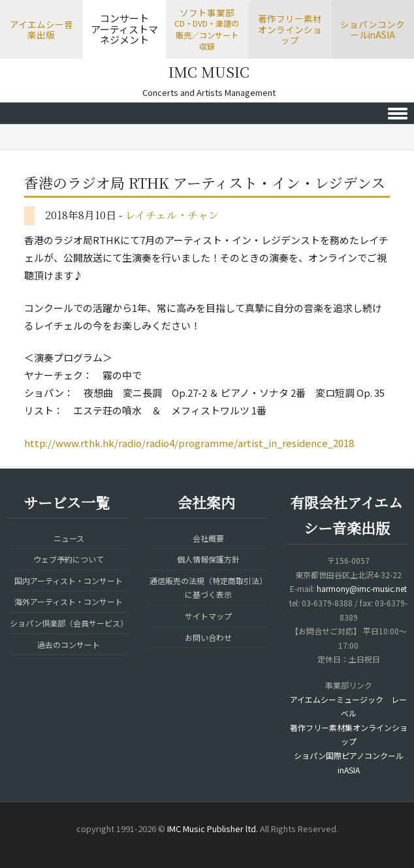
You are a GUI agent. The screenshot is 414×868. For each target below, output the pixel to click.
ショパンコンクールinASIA (373, 30)
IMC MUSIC (209, 71)
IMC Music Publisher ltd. (213, 829)
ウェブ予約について (69, 559)
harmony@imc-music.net (362, 588)
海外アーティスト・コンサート (69, 601)
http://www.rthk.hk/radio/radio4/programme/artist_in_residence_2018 (189, 443)
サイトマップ (208, 616)
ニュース (69, 538)
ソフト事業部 (207, 29)
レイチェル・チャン (172, 215)
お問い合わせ (208, 637)
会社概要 (208, 538)
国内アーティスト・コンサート (69, 581)
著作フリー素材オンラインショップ (290, 29)
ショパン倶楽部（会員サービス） (69, 623)
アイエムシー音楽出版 (41, 30)
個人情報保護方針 (208, 559)
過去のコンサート (69, 644)
